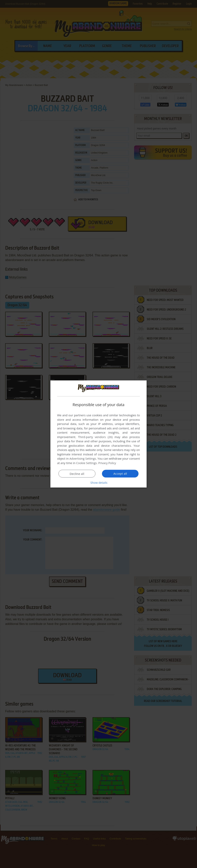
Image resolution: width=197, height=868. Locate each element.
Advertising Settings (83, 458)
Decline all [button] (77, 474)
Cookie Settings (86, 463)
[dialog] (98, 434)
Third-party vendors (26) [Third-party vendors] (95, 437)
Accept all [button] (120, 473)
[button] (98, 483)
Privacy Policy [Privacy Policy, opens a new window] (107, 463)
